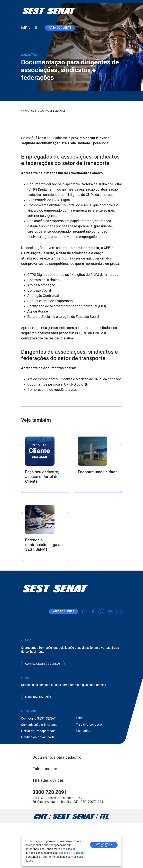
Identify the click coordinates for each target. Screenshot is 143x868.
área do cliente (60, 28)
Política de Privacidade (71, 853)
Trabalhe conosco (89, 725)
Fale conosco (45, 769)
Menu (27, 28)
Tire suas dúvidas (48, 780)
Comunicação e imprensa (39, 725)
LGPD (80, 718)
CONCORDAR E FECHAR (104, 845)
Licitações (84, 731)
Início (26, 111)
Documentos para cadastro (57, 757)
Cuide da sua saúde (39, 697)
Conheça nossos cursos (43, 664)
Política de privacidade (38, 737)
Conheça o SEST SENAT (38, 719)
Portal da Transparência (38, 731)
